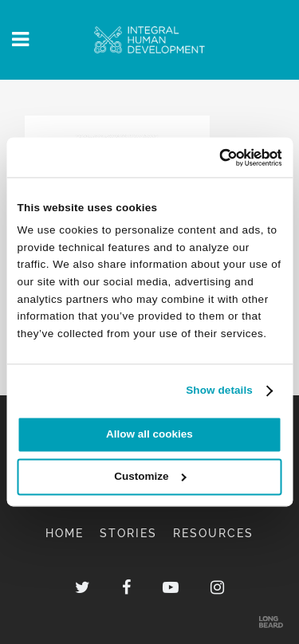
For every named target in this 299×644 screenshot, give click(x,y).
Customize (150, 477)
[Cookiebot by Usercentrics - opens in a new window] (214, 157)
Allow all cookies (149, 435)
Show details (219, 390)
